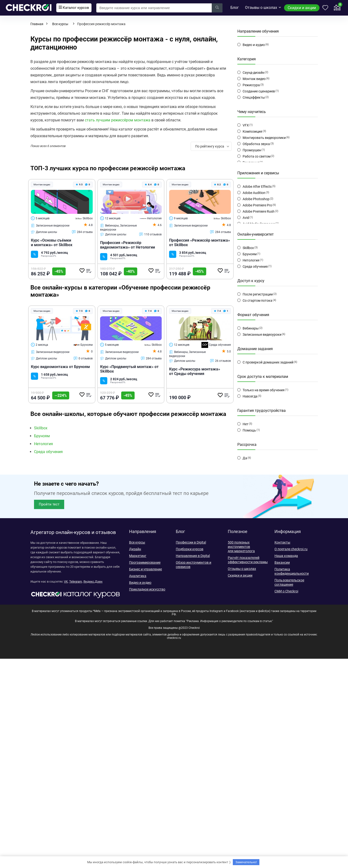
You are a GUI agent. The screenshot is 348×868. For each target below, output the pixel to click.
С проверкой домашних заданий (268, 362)
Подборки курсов (190, 549)
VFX (246, 125)
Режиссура (251, 85)
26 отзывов (220, 361)
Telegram (76, 582)
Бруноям (83, 345)
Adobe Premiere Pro (257, 205)
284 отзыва (82, 232)
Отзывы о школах (261, 8)
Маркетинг (138, 556)
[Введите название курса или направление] (217, 8)
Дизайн (135, 549)
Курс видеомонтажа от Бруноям (60, 367)
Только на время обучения (264, 390)
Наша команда (286, 556)
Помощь (249, 430)
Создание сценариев (259, 91)
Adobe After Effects (257, 187)
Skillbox (84, 218)
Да (245, 458)
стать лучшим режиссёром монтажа (118, 120)
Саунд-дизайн (254, 73)
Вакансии (282, 562)
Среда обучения (216, 345)
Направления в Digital (193, 556)
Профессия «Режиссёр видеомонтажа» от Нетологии (128, 245)
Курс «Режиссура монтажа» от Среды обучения (195, 371)
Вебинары (251, 328)
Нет (245, 424)
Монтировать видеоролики (264, 138)
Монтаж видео (254, 79)
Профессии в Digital (191, 542)
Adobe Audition (254, 193)
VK (66, 582)
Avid (246, 218)
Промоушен (252, 150)
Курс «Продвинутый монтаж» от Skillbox (129, 369)
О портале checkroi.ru (291, 549)
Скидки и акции (302, 8)
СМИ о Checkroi (286, 591)
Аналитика (138, 576)
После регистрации (258, 294)
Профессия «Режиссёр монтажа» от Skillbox (200, 243)
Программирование (145, 562)
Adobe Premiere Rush (259, 211)
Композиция (252, 131)
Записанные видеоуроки (262, 335)
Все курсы (60, 24)
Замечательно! (246, 862)
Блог (235, 8)
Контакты (282, 542)
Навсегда (250, 396)
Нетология (151, 218)
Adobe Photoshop (256, 199)
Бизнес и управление (145, 569)
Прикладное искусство (147, 589)
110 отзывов (150, 234)
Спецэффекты (254, 97)
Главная (37, 24)
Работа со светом (257, 156)
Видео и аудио (254, 45)
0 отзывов (83, 358)
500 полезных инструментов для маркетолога (241, 547)
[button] (49, 504)
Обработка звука (256, 144)
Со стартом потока (257, 301)
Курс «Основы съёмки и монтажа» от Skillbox (52, 243)
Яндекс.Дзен (93, 582)
